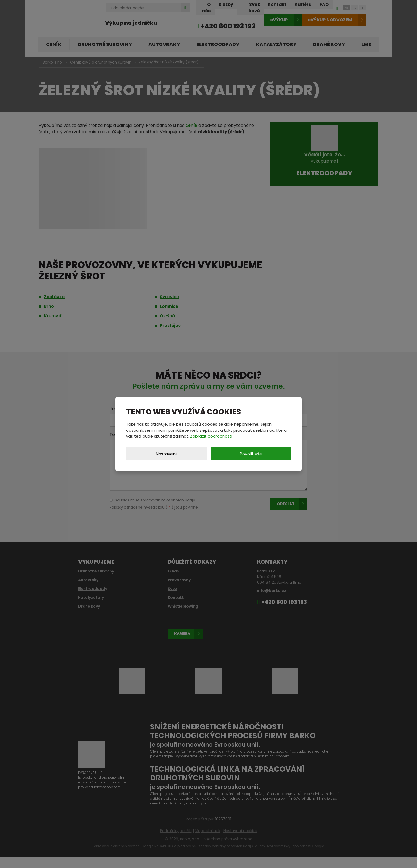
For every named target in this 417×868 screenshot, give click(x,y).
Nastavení (166, 454)
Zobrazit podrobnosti (211, 436)
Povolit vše (251, 454)
